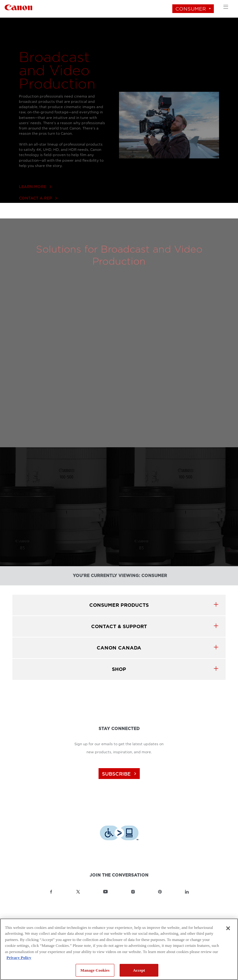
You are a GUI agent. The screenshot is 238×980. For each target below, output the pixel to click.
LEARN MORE (35, 202)
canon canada (119, 648)
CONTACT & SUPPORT (119, 626)
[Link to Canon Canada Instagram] (133, 892)
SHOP (119, 669)
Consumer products (119, 605)
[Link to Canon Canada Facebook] (51, 892)
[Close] (228, 928)
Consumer (191, 9)
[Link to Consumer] (18, 7)
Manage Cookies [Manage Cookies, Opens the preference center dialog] (95, 970)
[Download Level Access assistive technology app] (119, 834)
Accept (139, 970)
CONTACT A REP (38, 213)
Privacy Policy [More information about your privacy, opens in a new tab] (19, 958)
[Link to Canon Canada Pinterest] (160, 892)
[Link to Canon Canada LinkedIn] (187, 892)
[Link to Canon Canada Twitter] (78, 892)
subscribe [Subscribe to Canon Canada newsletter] (120, 774)
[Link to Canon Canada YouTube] (106, 892)
